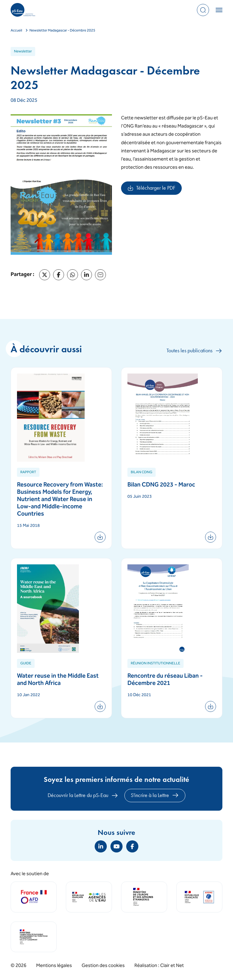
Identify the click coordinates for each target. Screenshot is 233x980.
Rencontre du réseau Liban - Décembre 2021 (165, 680)
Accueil (16, 31)
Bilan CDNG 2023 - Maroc (161, 485)
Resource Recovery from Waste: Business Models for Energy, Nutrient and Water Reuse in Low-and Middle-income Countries (60, 500)
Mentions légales (54, 966)
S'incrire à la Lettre (155, 795)
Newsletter (23, 52)
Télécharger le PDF (155, 190)
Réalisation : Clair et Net (159, 966)
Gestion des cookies (103, 966)
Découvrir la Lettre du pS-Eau (83, 796)
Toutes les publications (194, 351)
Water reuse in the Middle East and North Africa (58, 680)
